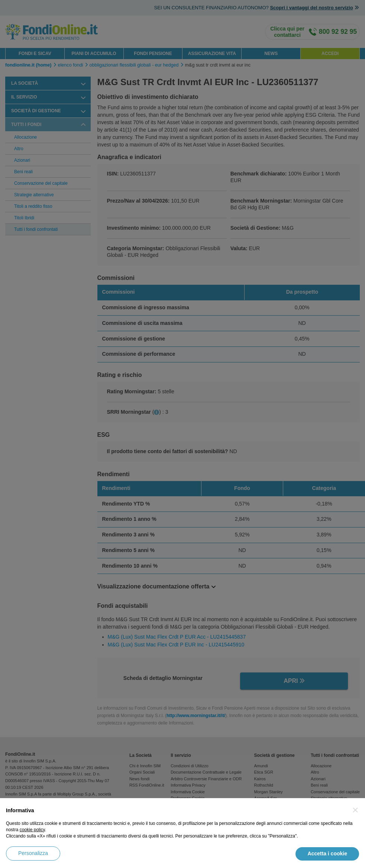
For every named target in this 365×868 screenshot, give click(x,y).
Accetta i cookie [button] (327, 854)
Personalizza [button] (33, 853)
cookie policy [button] (32, 830)
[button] (355, 810)
